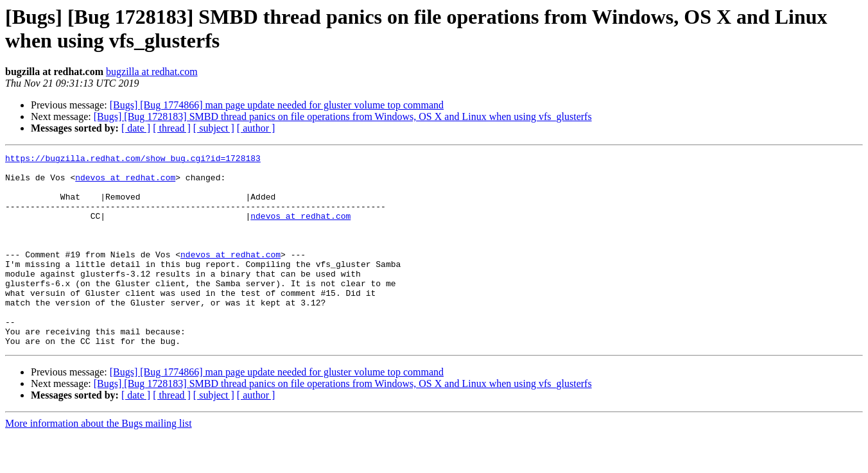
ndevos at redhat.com (125, 183)
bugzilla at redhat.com (152, 72)
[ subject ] (214, 128)
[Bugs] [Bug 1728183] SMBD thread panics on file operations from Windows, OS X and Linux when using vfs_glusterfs (343, 116)
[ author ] (256, 128)
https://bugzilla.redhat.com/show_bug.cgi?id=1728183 (133, 160)
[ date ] (136, 128)
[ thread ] (172, 128)
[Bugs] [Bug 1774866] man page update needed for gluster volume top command (277, 105)
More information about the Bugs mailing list (99, 462)
